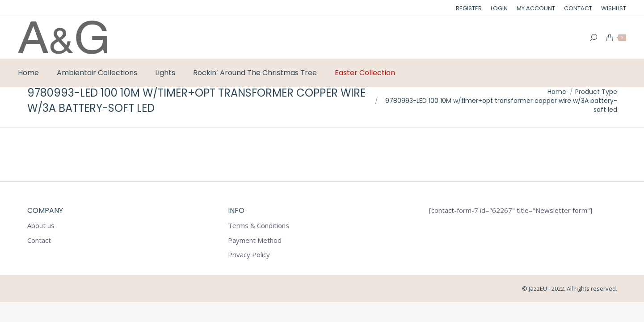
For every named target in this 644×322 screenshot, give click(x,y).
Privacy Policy (249, 255)
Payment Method (255, 240)
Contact (39, 240)
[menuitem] (469, 8)
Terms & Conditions (259, 226)
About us (41, 226)
